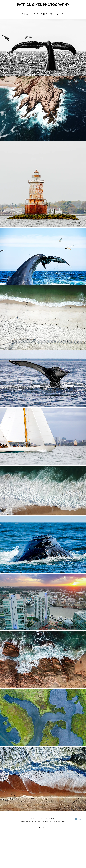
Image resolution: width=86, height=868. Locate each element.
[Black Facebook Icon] (40, 828)
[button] (83, 4)
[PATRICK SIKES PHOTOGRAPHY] (44, 5)
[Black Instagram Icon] (43, 828)
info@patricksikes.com (36, 818)
